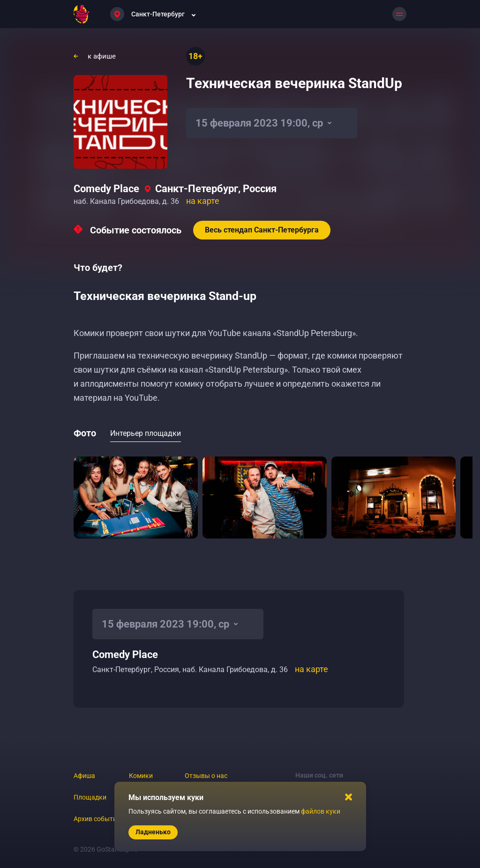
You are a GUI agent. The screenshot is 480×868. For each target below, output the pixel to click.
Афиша (84, 776)
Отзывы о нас (206, 776)
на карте (203, 201)
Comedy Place (106, 189)
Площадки (90, 797)
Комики (141, 776)
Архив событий (97, 819)
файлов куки (321, 811)
